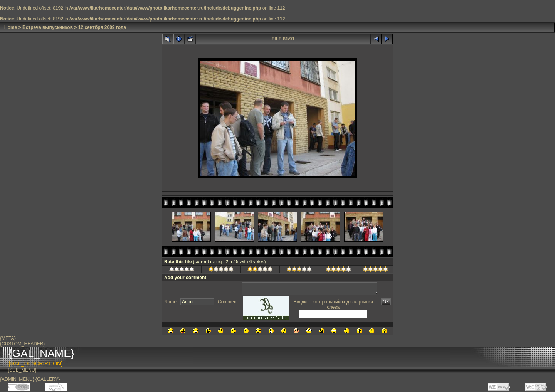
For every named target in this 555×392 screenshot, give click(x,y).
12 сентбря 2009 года (102, 27)
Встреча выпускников (48, 27)
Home (11, 27)
